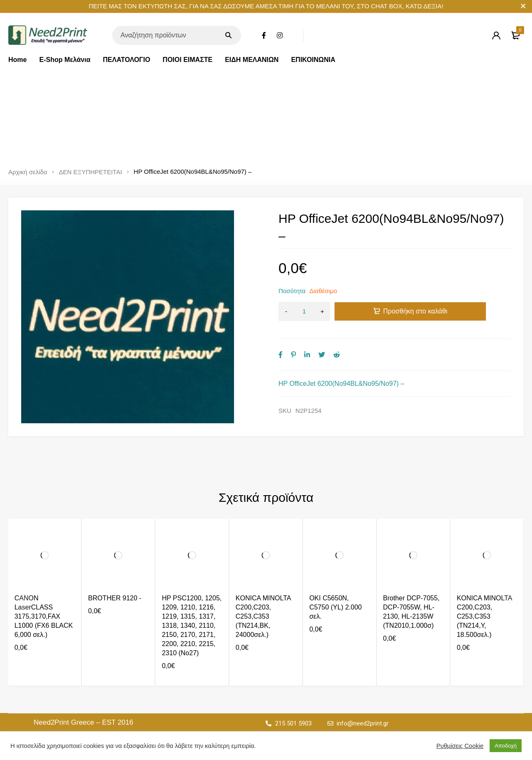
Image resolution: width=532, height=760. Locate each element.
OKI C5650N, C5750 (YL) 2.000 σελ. (335, 607)
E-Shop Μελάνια (65, 60)
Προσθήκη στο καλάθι (415, 311)
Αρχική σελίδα (28, 172)
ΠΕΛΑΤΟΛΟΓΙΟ (127, 60)
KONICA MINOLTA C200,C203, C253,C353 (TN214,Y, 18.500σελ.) (484, 616)
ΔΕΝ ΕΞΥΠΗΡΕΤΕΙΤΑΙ (91, 172)
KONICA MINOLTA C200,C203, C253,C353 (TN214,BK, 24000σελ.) (263, 616)
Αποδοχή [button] (506, 746)
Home (17, 60)
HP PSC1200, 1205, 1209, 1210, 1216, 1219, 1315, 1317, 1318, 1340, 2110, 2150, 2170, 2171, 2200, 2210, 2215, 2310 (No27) (192, 626)
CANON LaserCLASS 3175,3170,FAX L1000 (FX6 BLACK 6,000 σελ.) (44, 616)
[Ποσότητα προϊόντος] (304, 311)
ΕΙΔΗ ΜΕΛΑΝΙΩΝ (252, 60)
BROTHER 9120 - (115, 598)
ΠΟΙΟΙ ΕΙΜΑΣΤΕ (187, 60)
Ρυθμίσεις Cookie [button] (460, 746)
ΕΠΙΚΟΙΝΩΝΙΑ (313, 60)
